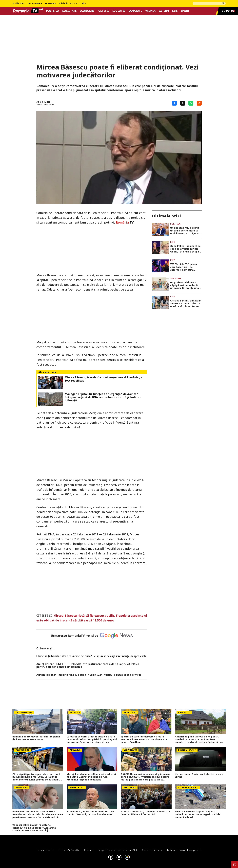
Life (175, 11)
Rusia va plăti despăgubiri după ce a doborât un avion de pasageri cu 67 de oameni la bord (198, 814)
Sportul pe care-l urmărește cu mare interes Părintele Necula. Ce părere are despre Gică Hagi (144, 739)
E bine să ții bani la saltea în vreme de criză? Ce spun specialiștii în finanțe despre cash (91, 656)
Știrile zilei (18, 3)
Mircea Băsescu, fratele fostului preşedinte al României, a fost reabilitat (104, 379)
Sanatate (135, 11)
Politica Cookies (45, 850)
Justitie (103, 11)
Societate (69, 11)
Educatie (119, 11)
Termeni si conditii (69, 850)
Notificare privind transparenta (185, 850)
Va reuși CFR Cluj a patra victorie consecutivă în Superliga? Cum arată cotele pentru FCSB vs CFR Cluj (34, 828)
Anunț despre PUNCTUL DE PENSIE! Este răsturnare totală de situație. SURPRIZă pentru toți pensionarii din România (88, 666)
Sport (185, 11)
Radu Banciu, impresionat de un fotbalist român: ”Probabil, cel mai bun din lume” (91, 813)
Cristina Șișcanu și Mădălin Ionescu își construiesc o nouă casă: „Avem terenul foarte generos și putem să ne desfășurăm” (186, 303)
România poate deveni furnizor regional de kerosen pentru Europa (36, 738)
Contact (88, 850)
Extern (164, 11)
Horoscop (51, 3)
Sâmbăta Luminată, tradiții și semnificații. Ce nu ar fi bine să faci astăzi (146, 813)
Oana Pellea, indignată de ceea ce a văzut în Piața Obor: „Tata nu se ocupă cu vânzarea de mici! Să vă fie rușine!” (186, 249)
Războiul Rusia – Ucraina (73, 3)
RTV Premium (35, 3)
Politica (53, 11)
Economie (87, 11)
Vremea (150, 11)
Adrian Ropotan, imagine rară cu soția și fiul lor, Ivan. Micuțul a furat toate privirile (89, 675)
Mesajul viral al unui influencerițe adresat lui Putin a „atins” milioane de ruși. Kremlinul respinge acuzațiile (91, 777)
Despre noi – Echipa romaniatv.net (117, 850)
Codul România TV (152, 850)
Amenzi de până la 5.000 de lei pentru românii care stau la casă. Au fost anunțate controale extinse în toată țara (199, 739)
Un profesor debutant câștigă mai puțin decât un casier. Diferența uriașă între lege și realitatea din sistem (186, 285)
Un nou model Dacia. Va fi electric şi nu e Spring (199, 776)
